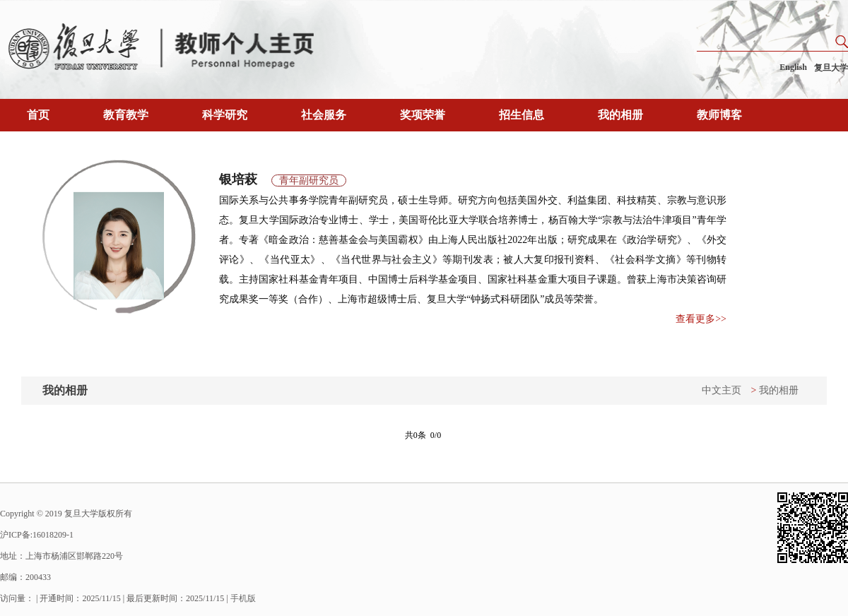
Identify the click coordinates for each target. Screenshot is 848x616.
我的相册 (620, 115)
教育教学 (126, 115)
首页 (38, 115)
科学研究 (225, 115)
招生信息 (522, 115)
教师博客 (719, 115)
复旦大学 (831, 68)
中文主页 (722, 390)
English (793, 67)
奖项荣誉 (423, 115)
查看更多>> (701, 319)
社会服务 (324, 115)
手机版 (243, 598)
